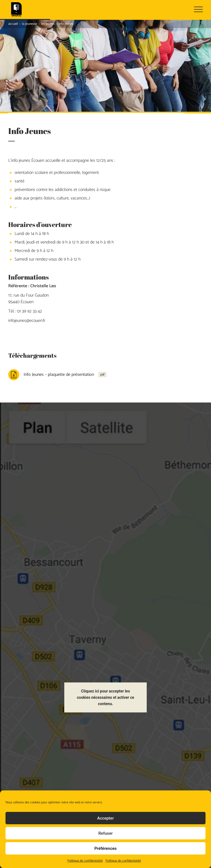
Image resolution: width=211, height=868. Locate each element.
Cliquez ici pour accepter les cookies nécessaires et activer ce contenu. (106, 674)
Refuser (105, 833)
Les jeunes (48, 24)
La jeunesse (30, 24)
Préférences (105, 848)
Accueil (13, 24)
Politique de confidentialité (85, 861)
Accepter (105, 818)
